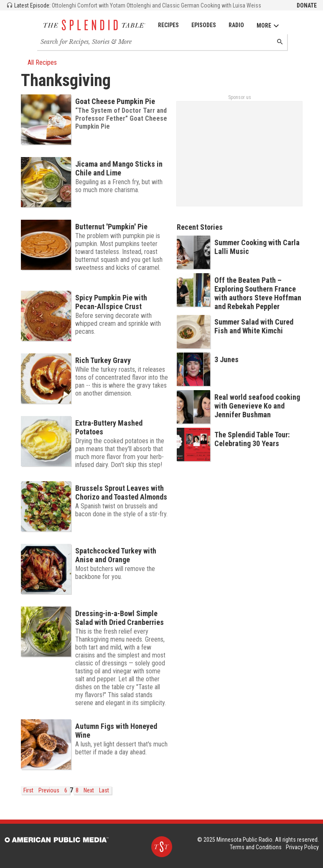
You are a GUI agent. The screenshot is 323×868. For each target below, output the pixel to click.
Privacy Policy (302, 847)
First (28, 790)
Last (104, 790)
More (268, 26)
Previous (49, 790)
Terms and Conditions (256, 847)
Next (89, 790)
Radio (236, 25)
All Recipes (39, 62)
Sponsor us (240, 97)
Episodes (204, 25)
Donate (307, 5)
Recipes (168, 25)
